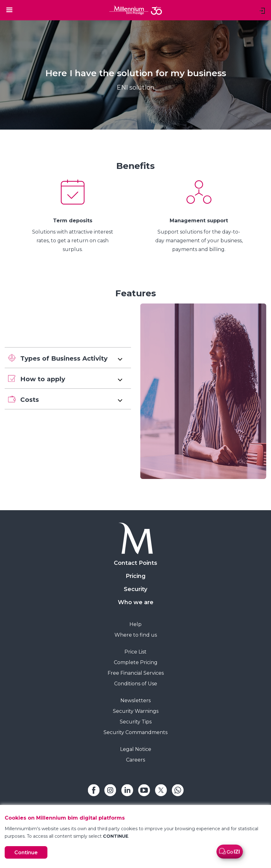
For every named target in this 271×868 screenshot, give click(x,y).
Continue (26, 853)
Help (135, 624)
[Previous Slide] (5, 217)
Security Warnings (136, 711)
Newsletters (135, 700)
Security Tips (136, 722)
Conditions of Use (136, 684)
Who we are (136, 602)
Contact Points (135, 563)
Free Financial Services (136, 673)
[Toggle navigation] (9, 10)
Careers (135, 760)
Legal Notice (136, 749)
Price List (135, 652)
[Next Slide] (266, 217)
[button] (68, 358)
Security (135, 589)
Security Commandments (135, 732)
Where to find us (136, 635)
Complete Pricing (136, 662)
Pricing (136, 576)
